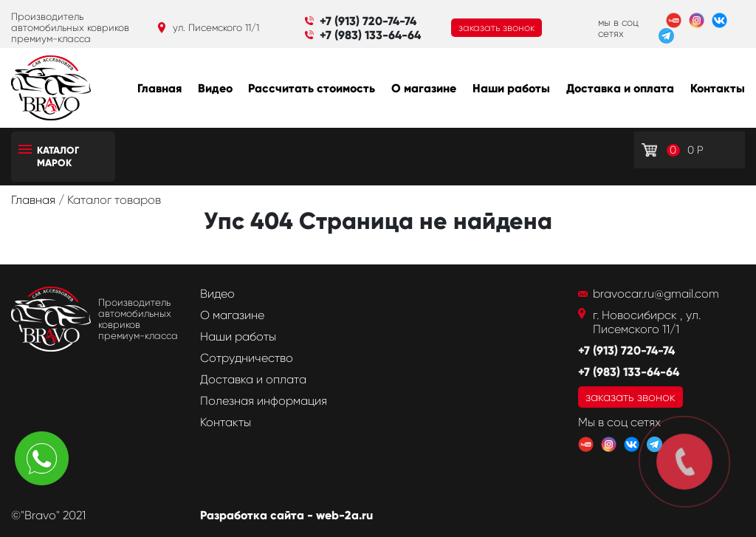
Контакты (718, 88)
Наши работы (511, 88)
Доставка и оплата (620, 88)
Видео (215, 88)
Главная (159, 88)
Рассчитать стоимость (312, 88)
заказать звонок (496, 28)
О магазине (424, 88)
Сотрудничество (247, 358)
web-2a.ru (344, 515)
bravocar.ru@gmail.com (656, 294)
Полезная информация (264, 401)
